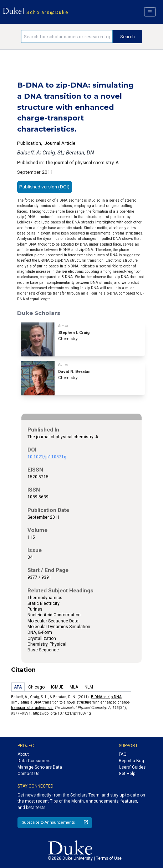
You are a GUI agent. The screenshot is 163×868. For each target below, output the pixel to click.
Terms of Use (109, 858)
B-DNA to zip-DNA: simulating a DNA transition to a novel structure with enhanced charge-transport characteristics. (71, 702)
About (23, 754)
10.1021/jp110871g (47, 457)
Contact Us (28, 774)
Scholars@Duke (47, 12)
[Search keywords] (67, 36)
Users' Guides (132, 767)
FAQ (123, 754)
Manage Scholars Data (40, 767)
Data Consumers (34, 761)
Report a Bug (131, 761)
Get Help (127, 774)
